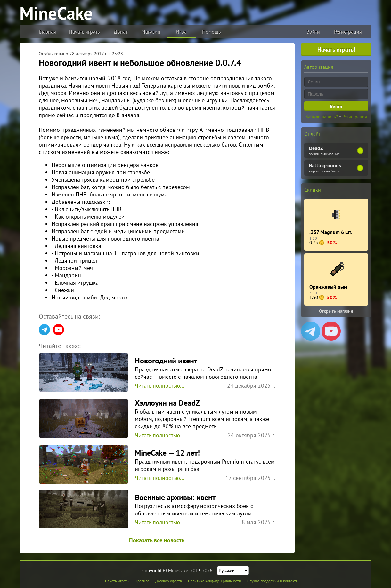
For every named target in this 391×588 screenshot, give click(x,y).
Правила (142, 581)
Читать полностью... (160, 386)
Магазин (151, 32)
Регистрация (348, 32)
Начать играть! (336, 49)
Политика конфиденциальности (215, 581)
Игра (181, 32)
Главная (47, 32)
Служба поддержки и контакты (273, 581)
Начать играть (84, 32)
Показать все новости (157, 540)
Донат (121, 32)
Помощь (211, 32)
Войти (313, 32)
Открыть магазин (336, 311)
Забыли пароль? (322, 117)
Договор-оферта (169, 581)
